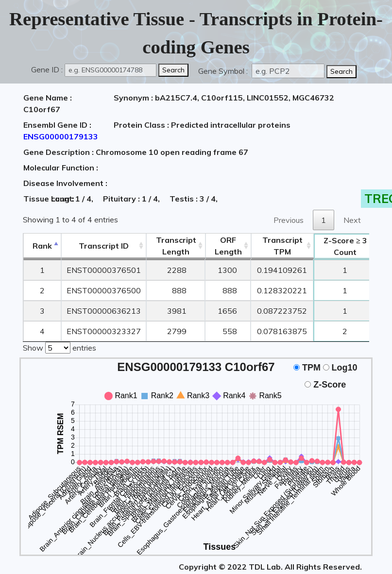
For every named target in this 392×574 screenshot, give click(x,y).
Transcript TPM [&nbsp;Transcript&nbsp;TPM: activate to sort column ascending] (282, 246)
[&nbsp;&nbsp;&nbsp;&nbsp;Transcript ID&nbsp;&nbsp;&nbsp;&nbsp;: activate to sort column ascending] (104, 246)
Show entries (60, 347)
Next (352, 220)
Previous (289, 220)
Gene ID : (47, 69)
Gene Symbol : (224, 71)
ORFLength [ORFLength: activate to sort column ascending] (228, 246)
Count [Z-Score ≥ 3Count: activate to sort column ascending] (345, 246)
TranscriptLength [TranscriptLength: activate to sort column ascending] (176, 246)
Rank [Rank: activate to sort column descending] (42, 246)
